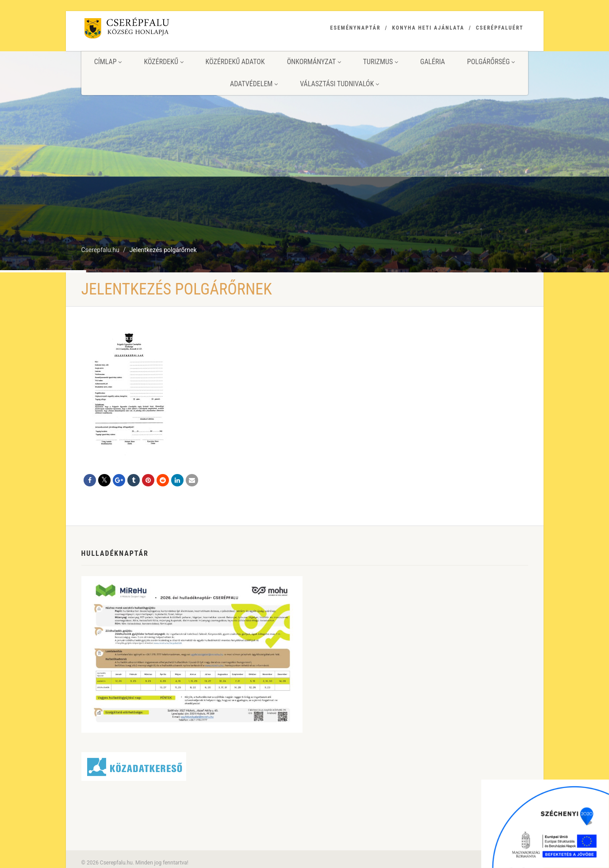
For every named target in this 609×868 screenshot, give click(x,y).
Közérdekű (163, 62)
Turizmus (381, 62)
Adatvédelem (254, 84)
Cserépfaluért (500, 28)
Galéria (433, 62)
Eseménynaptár (356, 28)
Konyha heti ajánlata (428, 28)
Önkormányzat (314, 62)
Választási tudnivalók (339, 84)
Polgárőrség (491, 62)
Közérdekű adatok (235, 62)
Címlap (108, 62)
